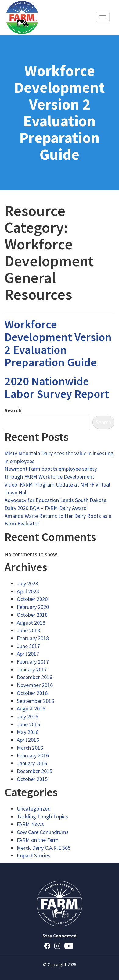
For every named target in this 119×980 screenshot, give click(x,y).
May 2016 (28, 732)
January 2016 (32, 763)
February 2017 (33, 662)
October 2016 (32, 693)
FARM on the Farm (38, 840)
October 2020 (32, 599)
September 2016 (35, 701)
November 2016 (35, 685)
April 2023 (28, 591)
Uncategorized (34, 809)
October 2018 (32, 615)
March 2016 (30, 748)
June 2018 (28, 630)
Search (13, 410)
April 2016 (28, 740)
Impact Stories (34, 855)
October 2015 (32, 779)
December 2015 (34, 771)
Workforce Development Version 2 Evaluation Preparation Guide (58, 343)
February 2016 (33, 755)
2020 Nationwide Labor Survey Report (57, 387)
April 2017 (28, 654)
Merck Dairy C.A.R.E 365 (44, 848)
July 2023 (27, 583)
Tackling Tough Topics (42, 816)
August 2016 (31, 708)
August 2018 (31, 623)
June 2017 (28, 646)
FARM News (30, 824)
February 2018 (33, 638)
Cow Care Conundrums (43, 832)
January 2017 (32, 670)
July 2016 (27, 716)
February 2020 (33, 607)
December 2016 (34, 677)
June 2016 (28, 724)
